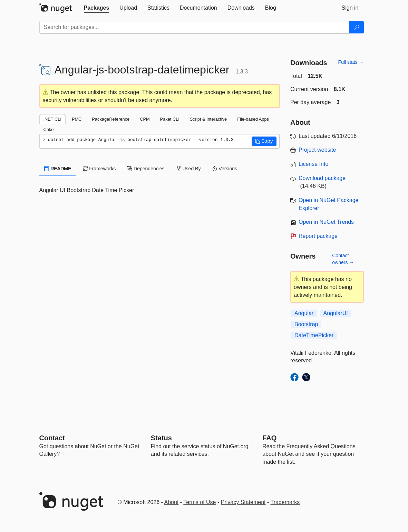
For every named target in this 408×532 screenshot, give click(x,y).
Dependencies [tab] (146, 169)
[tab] (97, 8)
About (172, 502)
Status (161, 438)
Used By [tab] (189, 169)
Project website (317, 150)
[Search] (357, 27)
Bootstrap (306, 324)
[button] (264, 141)
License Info (313, 164)
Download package (322, 178)
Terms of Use (200, 502)
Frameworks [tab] (99, 169)
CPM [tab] (145, 119)
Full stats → (351, 62)
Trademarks (285, 502)
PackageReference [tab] (111, 119)
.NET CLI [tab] (52, 119)
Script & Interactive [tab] (208, 119)
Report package (318, 236)
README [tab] (58, 169)
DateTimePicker (314, 335)
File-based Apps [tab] (253, 119)
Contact (52, 438)
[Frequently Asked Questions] (269, 438)
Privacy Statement (243, 502)
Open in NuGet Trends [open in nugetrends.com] (326, 222)
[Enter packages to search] (195, 27)
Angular (304, 313)
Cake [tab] (49, 129)
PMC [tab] (77, 119)
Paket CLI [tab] (170, 119)
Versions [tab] (225, 169)
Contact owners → (343, 259)
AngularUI (336, 313)
